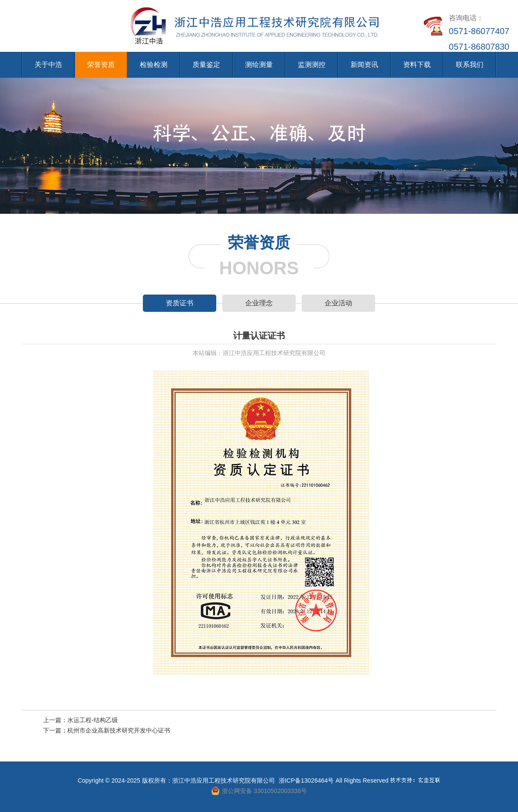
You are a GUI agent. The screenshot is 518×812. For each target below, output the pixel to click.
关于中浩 (48, 65)
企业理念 (259, 303)
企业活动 (338, 303)
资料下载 (417, 65)
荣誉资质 (101, 65)
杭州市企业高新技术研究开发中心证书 (119, 730)
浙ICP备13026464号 (306, 780)
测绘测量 (259, 65)
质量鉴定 (206, 65)
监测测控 (312, 65)
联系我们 (470, 65)
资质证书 (180, 303)
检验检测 (154, 65)
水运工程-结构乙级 (93, 720)
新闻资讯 (364, 65)
